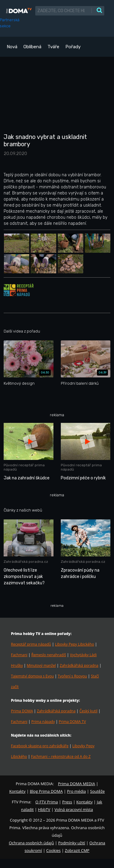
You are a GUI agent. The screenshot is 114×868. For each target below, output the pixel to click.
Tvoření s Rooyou (72, 676)
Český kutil (88, 711)
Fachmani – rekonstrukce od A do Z (61, 757)
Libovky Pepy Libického (75, 644)
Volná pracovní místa (74, 809)
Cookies (53, 850)
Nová (12, 47)
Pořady (73, 47)
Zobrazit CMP (77, 850)
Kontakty (17, 791)
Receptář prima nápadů (31, 644)
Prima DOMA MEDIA (77, 784)
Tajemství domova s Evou (32, 676)
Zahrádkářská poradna (79, 665)
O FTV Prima (47, 802)
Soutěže (97, 791)
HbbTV (44, 809)
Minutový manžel (41, 665)
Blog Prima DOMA (46, 791)
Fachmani (19, 655)
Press (67, 802)
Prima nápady (43, 722)
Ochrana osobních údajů (31, 843)
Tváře (53, 47)
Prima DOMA (22, 711)
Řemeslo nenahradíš (49, 655)
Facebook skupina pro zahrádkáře (40, 746)
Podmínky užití (72, 843)
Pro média (76, 791)
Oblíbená (32, 47)
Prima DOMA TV (72, 722)
